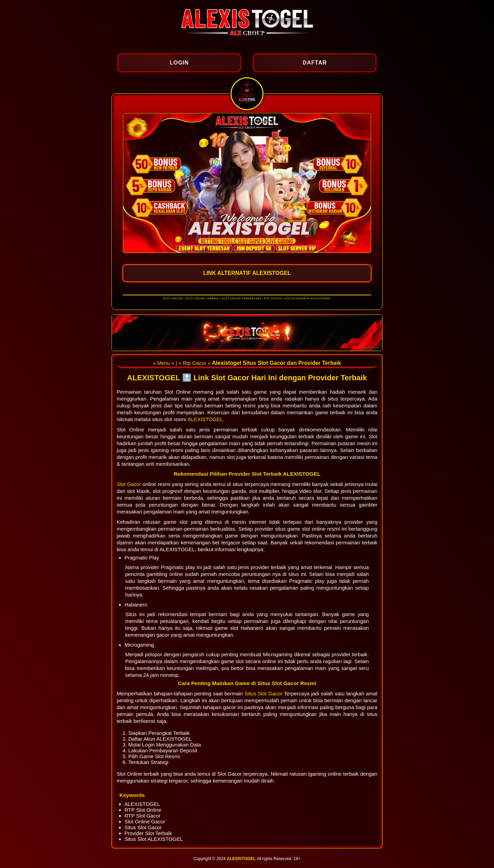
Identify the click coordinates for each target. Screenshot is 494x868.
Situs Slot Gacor (264, 693)
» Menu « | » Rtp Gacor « (182, 363)
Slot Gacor (130, 484)
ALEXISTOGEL (205, 419)
